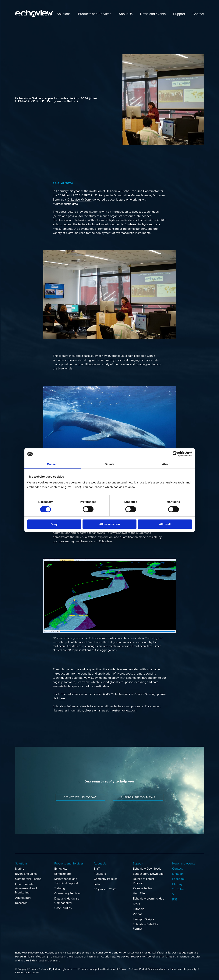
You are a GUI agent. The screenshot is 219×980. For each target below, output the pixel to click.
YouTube (178, 889)
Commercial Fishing (28, 879)
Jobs (97, 884)
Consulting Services (67, 893)
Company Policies (106, 879)
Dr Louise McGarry (79, 200)
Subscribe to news (138, 797)
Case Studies (63, 908)
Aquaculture (23, 898)
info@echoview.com (123, 711)
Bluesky (177, 884)
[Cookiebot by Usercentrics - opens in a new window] (175, 454)
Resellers (100, 874)
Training (60, 888)
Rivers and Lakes (26, 874)
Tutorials (138, 909)
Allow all (165, 524)
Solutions (64, 14)
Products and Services (95, 14)
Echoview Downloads (147, 869)
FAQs (136, 904)
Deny (54, 524)
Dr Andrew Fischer (118, 191)
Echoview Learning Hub (149, 899)
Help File (139, 893)
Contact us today (80, 797)
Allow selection (109, 524)
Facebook (179, 879)
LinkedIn (178, 874)
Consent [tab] (53, 464)
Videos (138, 914)
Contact (198, 14)
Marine (20, 869)
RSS (175, 900)
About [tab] (166, 464)
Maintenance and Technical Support (66, 881)
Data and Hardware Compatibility (67, 901)
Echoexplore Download (148, 874)
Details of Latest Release (143, 881)
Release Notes (142, 888)
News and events (153, 14)
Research (21, 903)
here (62, 698)
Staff (97, 869)
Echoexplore (63, 874)
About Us (126, 14)
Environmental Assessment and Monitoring (26, 888)
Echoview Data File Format (146, 926)
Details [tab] (110, 464)
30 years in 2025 (105, 889)
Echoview (61, 869)
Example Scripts (143, 919)
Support (179, 14)
